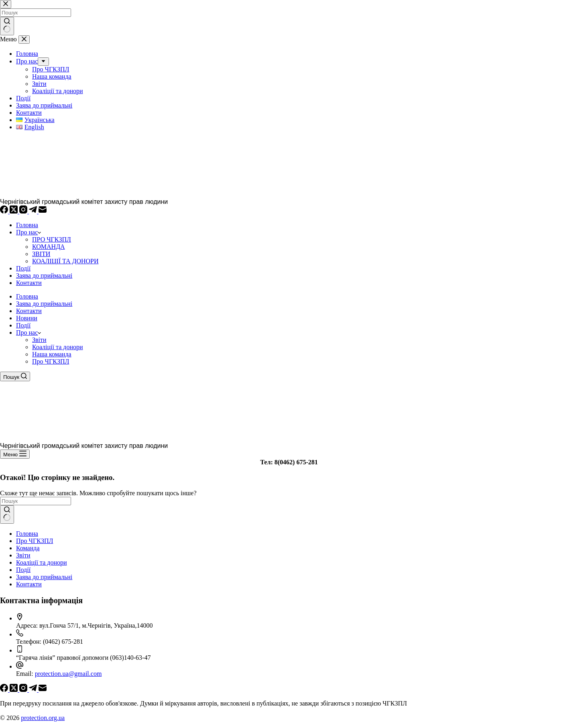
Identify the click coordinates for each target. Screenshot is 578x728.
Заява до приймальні (44, 276)
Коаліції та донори (58, 347)
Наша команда (52, 354)
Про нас (28, 232)
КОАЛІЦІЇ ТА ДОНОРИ (65, 261)
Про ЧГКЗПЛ (51, 361)
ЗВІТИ (41, 254)
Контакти (29, 283)
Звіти (39, 340)
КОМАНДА (49, 247)
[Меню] (15, 454)
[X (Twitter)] (14, 211)
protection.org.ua (43, 718)
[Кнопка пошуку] (7, 514)
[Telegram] (34, 211)
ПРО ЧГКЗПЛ (52, 239)
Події (23, 268)
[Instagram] (24, 211)
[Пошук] (15, 376)
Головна (27, 225)
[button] (39, 332)
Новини (27, 318)
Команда (28, 548)
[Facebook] (5, 211)
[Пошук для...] (36, 501)
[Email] (43, 211)
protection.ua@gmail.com (68, 674)
